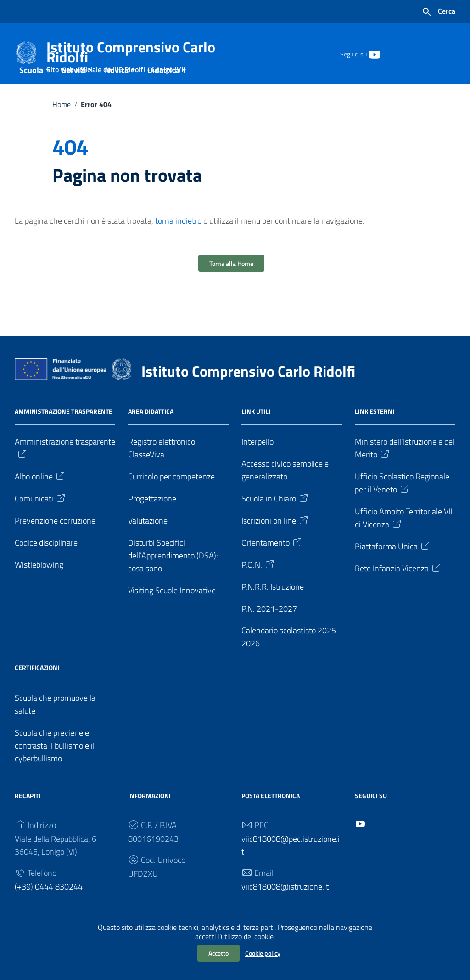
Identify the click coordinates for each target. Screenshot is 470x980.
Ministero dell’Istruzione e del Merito (405, 467)
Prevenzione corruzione (55, 539)
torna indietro (178, 239)
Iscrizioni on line (275, 539)
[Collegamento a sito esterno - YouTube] (374, 54)
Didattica (164, 89)
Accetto (218, 953)
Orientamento (272, 561)
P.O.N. (258, 583)
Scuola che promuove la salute (55, 724)
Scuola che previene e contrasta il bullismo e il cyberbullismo (55, 765)
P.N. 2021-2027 (269, 628)
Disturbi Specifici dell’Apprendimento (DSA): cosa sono (173, 574)
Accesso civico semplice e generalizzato (285, 489)
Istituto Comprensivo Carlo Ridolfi (135, 54)
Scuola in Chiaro (275, 517)
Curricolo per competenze (171, 495)
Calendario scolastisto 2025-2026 (291, 656)
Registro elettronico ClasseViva (162, 467)
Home (62, 123)
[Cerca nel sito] (438, 12)
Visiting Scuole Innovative (172, 609)
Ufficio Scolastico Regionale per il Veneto (402, 502)
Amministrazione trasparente (65, 466)
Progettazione (152, 517)
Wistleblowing (39, 583)
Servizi (74, 89)
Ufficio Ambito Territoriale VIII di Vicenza (404, 537)
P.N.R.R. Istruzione (273, 605)
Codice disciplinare (46, 561)
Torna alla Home (231, 282)
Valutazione (148, 539)
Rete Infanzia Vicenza (398, 587)
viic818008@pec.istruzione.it (291, 865)
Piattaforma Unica (393, 565)
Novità (117, 89)
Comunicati (41, 517)
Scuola (31, 89)
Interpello (257, 460)
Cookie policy (263, 953)
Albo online (40, 495)
